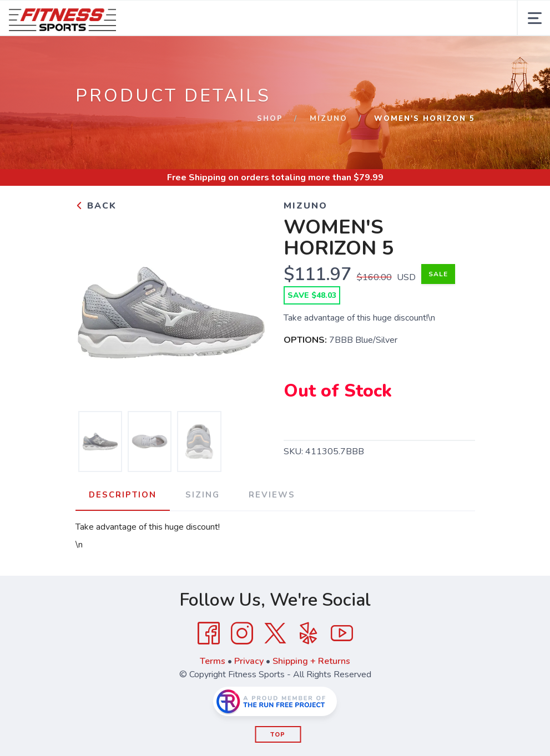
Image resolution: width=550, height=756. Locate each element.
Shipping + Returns (311, 661)
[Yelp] (309, 633)
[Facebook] (209, 633)
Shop (270, 119)
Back (96, 206)
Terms (213, 661)
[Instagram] (242, 633)
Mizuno (329, 119)
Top (278, 735)
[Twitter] (275, 633)
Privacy (249, 661)
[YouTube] (342, 633)
